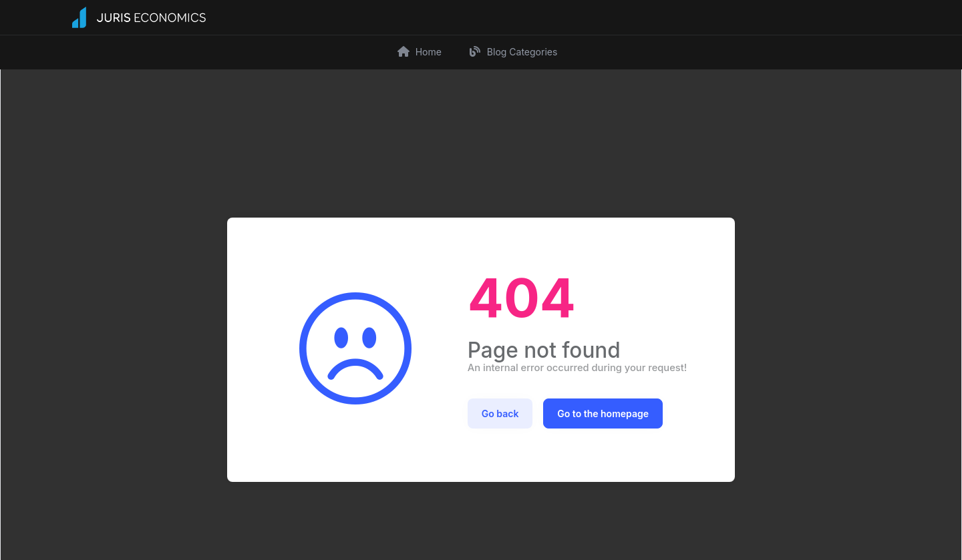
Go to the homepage (603, 412)
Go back (500, 412)
